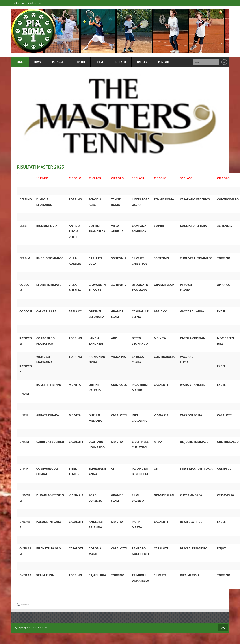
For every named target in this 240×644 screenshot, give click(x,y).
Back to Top (223, 628)
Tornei (100, 62)
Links (18, 3)
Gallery (142, 62)
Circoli (80, 62)
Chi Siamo (58, 62)
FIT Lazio (121, 62)
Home (20, 62)
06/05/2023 (27, 605)
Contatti (164, 62)
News (38, 62)
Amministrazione (37, 3)
